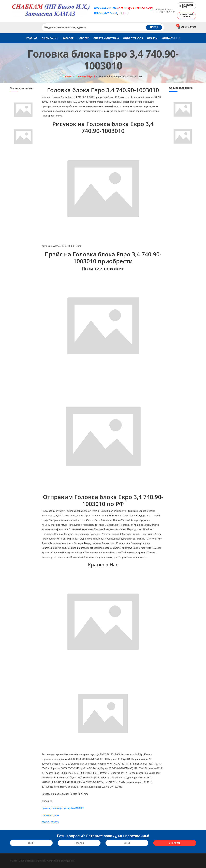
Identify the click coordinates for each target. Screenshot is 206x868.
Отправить (175, 843)
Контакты (168, 38)
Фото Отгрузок (133, 38)
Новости (83, 38)
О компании (50, 38)
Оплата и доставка (106, 38)
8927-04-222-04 (105, 8)
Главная (32, 38)
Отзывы (152, 38)
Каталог (68, 38)
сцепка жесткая (50, 815)
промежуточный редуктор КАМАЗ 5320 (63, 808)
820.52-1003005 (50, 822)
